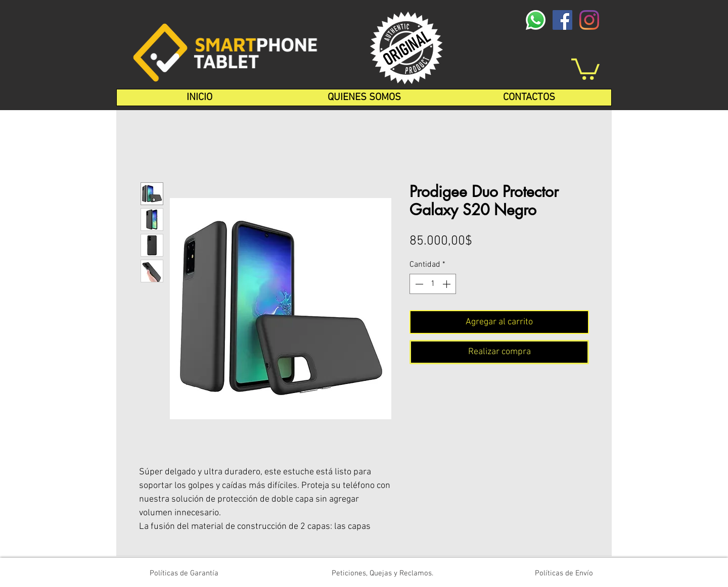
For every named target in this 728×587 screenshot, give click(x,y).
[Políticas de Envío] (564, 573)
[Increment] (447, 284)
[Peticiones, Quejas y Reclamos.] (382, 573)
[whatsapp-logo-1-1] (536, 20)
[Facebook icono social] (562, 20)
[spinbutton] (433, 284)
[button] (585, 68)
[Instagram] (589, 20)
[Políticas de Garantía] (184, 573)
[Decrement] (418, 284)
